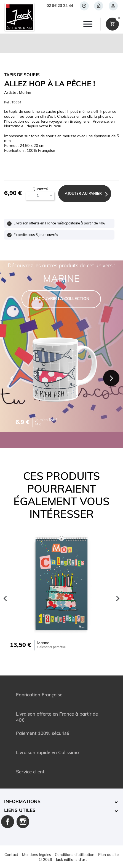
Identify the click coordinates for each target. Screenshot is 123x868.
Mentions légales (37, 855)
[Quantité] (40, 196)
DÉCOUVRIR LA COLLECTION (61, 299)
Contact (11, 855)
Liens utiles (20, 811)
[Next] (111, 378)
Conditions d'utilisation (75, 855)
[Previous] (12, 378)
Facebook (8, 822)
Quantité (40, 189)
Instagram (23, 822)
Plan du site (108, 855)
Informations (22, 802)
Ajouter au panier (83, 194)
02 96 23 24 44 (60, 6)
